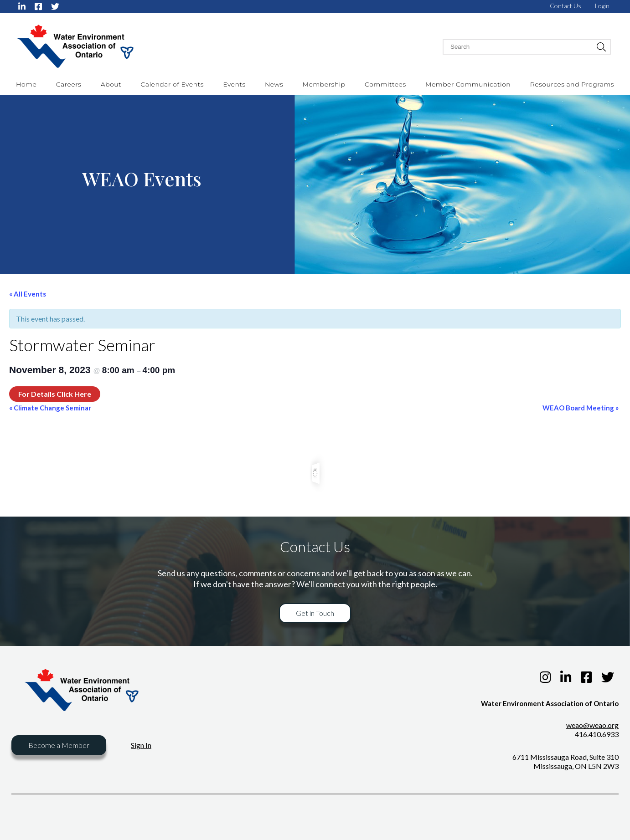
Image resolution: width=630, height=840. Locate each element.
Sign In (141, 745)
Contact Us (565, 6)
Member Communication (468, 84)
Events (234, 84)
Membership (324, 84)
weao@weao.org (592, 725)
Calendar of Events (172, 84)
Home (26, 84)
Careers (69, 84)
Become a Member (59, 745)
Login (602, 6)
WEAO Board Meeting (581, 408)
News (274, 84)
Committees (385, 84)
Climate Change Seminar (50, 408)
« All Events (28, 294)
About (111, 84)
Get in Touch (315, 613)
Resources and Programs (572, 84)
